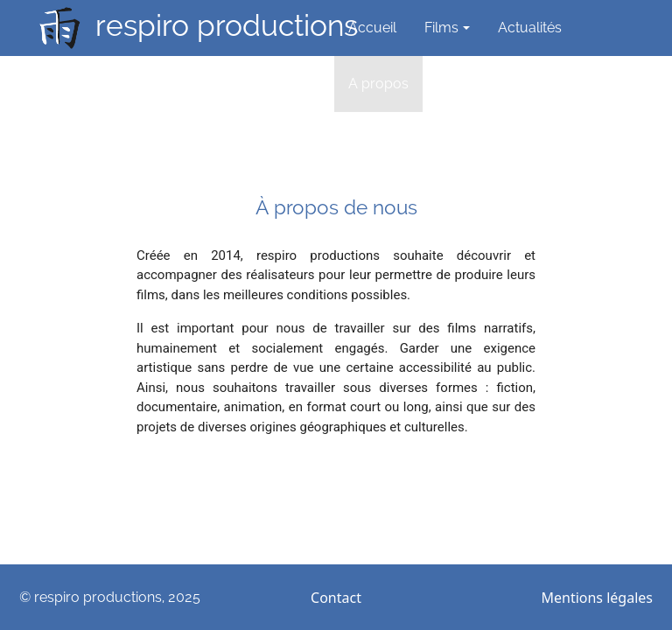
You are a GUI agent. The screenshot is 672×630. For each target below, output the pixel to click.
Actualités (530, 28)
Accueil (372, 28)
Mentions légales (597, 598)
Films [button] (441, 28)
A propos (378, 84)
